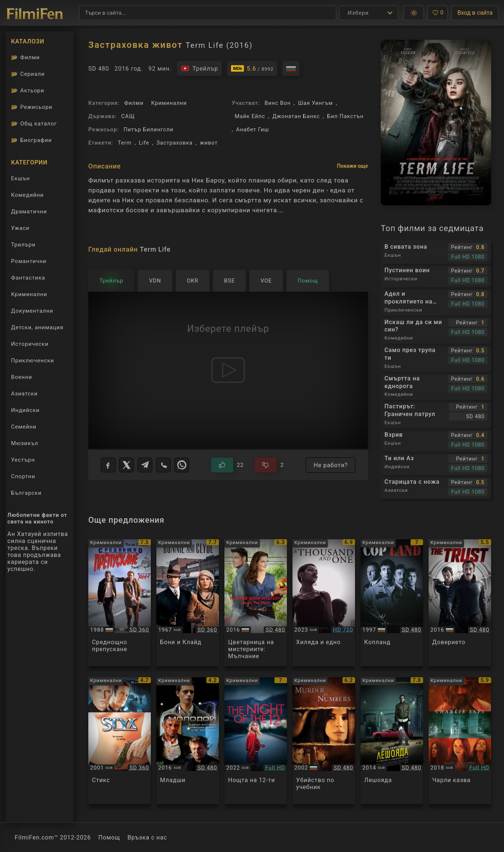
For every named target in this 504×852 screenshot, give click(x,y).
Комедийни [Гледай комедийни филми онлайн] (27, 195)
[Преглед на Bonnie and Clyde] (188, 603)
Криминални (169, 103)
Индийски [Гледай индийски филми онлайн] (25, 410)
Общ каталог (34, 124)
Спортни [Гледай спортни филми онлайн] (23, 476)
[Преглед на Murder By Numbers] (324, 741)
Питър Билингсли (149, 129)
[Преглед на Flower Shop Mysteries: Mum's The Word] (256, 603)
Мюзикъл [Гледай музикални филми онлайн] (25, 443)
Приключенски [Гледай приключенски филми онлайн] (33, 361)
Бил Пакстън (345, 116)
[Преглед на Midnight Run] (120, 603)
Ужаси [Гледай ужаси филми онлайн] (20, 228)
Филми (134, 103)
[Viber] (163, 465)
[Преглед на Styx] (120, 741)
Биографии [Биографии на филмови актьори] (31, 140)
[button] (414, 13)
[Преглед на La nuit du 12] (256, 741)
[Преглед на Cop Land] (392, 603)
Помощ (109, 837)
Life (144, 143)
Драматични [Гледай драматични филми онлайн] (29, 212)
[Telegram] (145, 465)
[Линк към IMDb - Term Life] (252, 68)
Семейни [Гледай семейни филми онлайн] (24, 427)
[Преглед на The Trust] (460, 603)
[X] (127, 465)
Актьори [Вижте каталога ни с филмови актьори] (28, 90)
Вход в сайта (475, 13)
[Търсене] (208, 13)
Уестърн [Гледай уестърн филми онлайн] (23, 460)
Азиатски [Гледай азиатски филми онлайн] (24, 394)
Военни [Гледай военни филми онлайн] (22, 377)
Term (125, 143)
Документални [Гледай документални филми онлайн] (32, 311)
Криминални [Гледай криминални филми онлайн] (29, 294)
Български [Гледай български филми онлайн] (26, 493)
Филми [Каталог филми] (25, 57)
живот (209, 143)
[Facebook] (108, 465)
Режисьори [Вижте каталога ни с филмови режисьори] (32, 107)
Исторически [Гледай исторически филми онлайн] (30, 344)
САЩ (128, 116)
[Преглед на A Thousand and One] (324, 603)
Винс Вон (278, 103)
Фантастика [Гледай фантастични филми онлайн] (28, 278)
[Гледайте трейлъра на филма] (199, 68)
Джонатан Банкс (296, 116)
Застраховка (174, 143)
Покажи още (352, 166)
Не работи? (331, 465)
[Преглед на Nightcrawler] (392, 741)
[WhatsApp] (182, 465)
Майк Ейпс (250, 116)
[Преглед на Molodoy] (188, 741)
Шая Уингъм (315, 103)
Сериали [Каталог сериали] (28, 74)
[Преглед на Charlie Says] (460, 741)
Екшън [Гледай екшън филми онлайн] (20, 178)
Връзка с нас (147, 837)
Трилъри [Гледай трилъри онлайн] (23, 246)
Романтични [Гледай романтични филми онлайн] (29, 261)
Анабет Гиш (253, 129)
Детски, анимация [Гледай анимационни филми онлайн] (37, 327)
